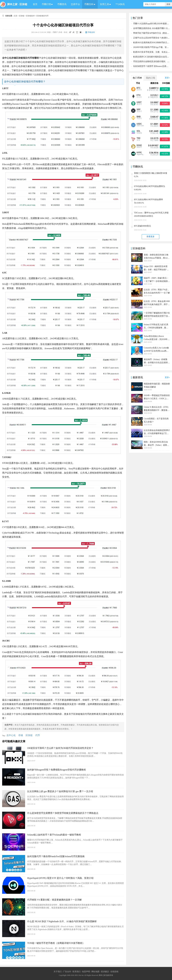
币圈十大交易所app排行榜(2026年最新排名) (152, 24)
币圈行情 (46, 4)
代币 (38, 735)
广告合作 (67, 972)
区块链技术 (30, 16)
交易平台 (75, 4)
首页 (35, 4)
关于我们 (58, 972)
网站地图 (95, 972)
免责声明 (86, 972)
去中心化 (11, 735)
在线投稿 (114, 972)
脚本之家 (12, 4)
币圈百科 (89, 4)
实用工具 (104, 4)
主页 (15, 16)
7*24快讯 (120, 4)
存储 (21, 735)
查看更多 (150, 237)
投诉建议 (105, 972)
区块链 (23, 4)
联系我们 (77, 972)
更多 (167, 78)
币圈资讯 (62, 4)
